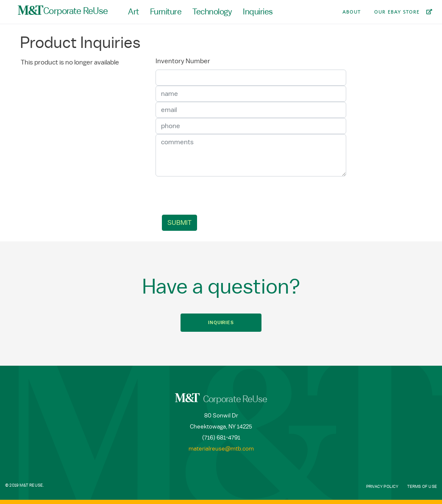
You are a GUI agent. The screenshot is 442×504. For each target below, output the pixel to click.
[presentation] (227, 196)
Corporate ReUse (63, 11)
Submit (179, 223)
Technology (212, 12)
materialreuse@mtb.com (221, 449)
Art (133, 12)
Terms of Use (422, 487)
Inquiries (258, 12)
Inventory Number (183, 61)
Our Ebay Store (397, 12)
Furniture (166, 12)
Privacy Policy (382, 487)
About (352, 12)
